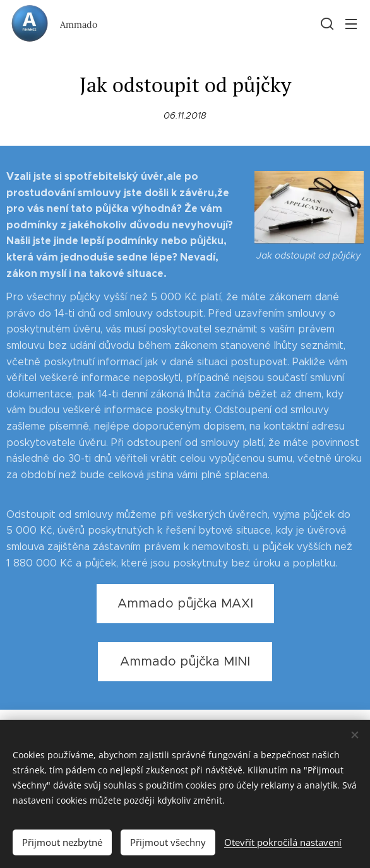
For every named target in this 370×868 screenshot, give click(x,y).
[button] (326, 23)
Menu (351, 24)
